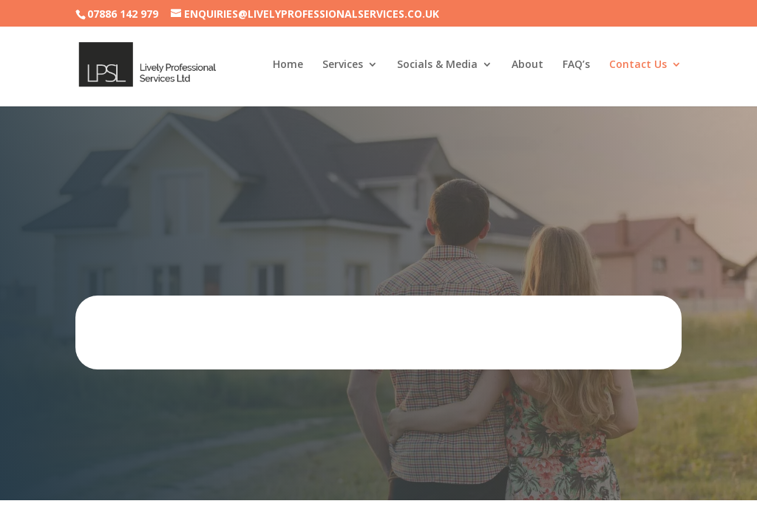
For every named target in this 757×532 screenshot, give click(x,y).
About (527, 65)
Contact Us (638, 65)
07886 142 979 (123, 14)
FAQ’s (576, 65)
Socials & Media (437, 65)
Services (343, 65)
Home (288, 65)
